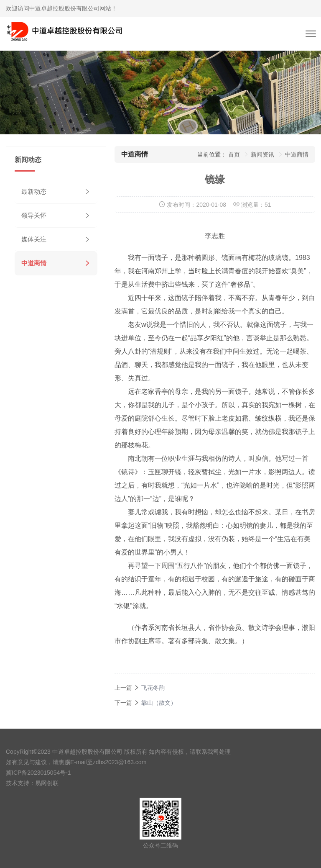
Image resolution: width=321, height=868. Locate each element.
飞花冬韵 (153, 688)
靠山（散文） (159, 703)
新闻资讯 (262, 154)
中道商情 (34, 263)
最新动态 (34, 191)
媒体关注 (34, 239)
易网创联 (47, 783)
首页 (234, 154)
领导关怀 (34, 215)
